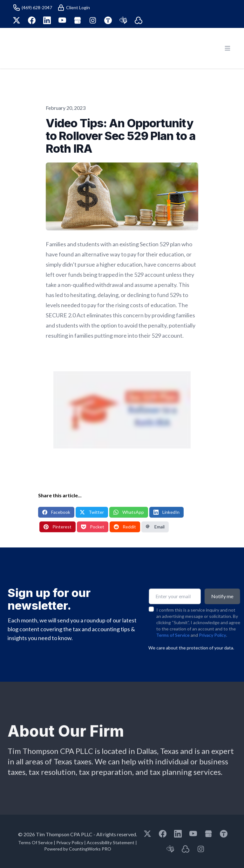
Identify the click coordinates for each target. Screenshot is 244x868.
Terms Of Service (35, 842)
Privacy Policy (213, 622)
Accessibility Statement (111, 842)
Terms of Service (173, 622)
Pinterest (58, 527)
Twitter (92, 512)
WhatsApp (129, 512)
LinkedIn (166, 512)
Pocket (93, 527)
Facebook (56, 512)
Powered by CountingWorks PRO (78, 849)
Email (155, 527)
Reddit (125, 527)
